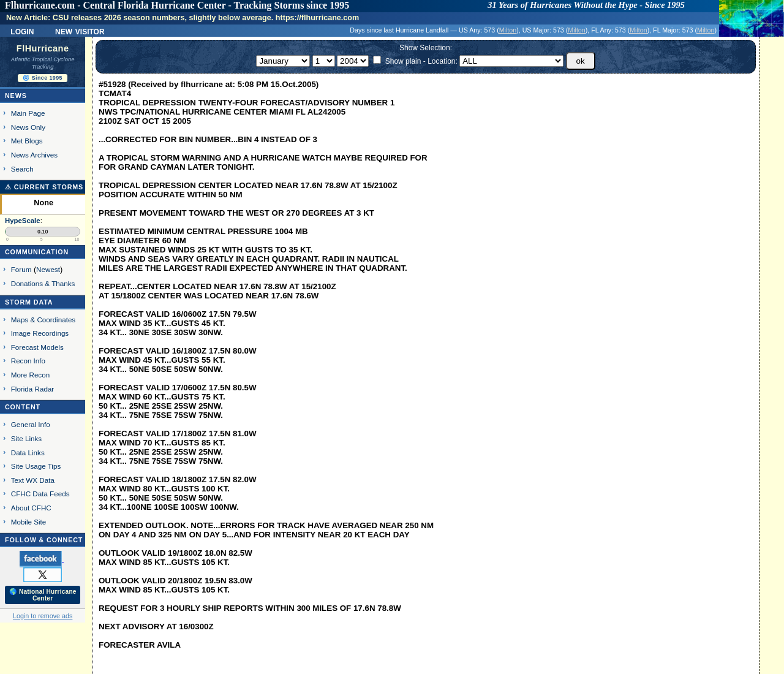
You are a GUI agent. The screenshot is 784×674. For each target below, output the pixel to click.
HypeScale (23, 221)
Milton (508, 30)
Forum (21, 269)
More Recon (30, 375)
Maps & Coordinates (43, 320)
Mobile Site (29, 522)
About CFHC (31, 508)
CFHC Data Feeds (40, 494)
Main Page (28, 113)
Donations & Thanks (43, 283)
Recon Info (28, 361)
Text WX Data (33, 480)
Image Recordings (40, 333)
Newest (48, 269)
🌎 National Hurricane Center (43, 595)
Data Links (28, 452)
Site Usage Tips (36, 466)
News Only (28, 127)
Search (22, 169)
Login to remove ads (43, 616)
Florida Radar (33, 389)
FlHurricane (43, 48)
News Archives (34, 155)
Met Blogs (27, 141)
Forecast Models (37, 347)
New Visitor (80, 31)
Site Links (26, 438)
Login (22, 31)
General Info (31, 424)
